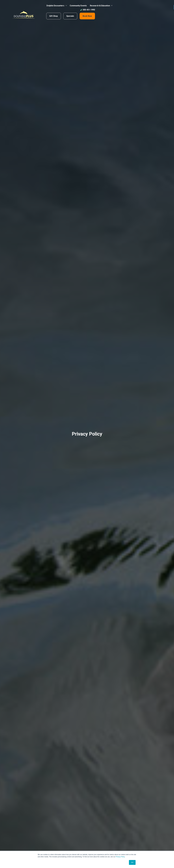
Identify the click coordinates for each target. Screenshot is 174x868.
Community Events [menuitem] (78, 6)
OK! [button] (132, 862)
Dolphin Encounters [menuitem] (55, 6)
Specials (70, 16)
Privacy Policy (120, 857)
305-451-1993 (87, 10)
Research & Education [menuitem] (100, 6)
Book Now (87, 16)
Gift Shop (54, 16)
